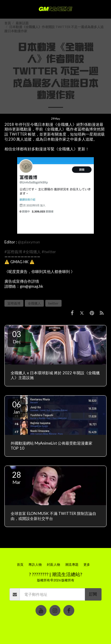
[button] (7, 9)
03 (17, 337)
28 (17, 477)
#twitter (49, 252)
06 (17, 407)
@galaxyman (29, 242)
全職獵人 (34, 303)
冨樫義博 (14, 303)
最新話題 (22, 23)
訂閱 (93, 594)
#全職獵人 (32, 252)
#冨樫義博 (13, 252)
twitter (53, 303)
